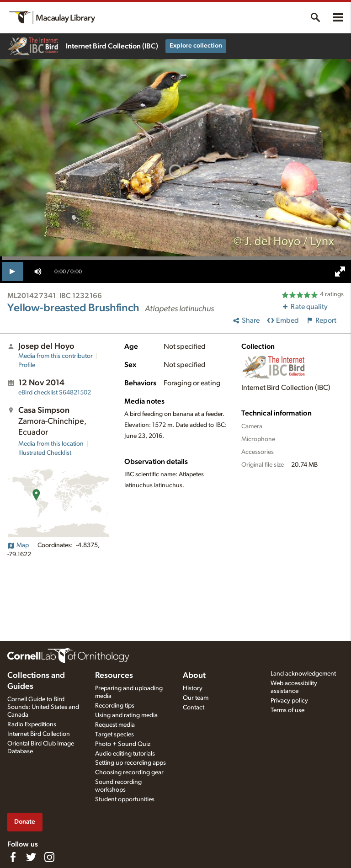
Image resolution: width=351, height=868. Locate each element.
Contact (194, 708)
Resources (114, 676)
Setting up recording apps (130, 763)
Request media (115, 725)
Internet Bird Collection (39, 734)
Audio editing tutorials (125, 754)
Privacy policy (289, 701)
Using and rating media (126, 715)
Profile (27, 365)
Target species (114, 735)
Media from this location (51, 444)
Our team (196, 698)
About (194, 676)
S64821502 (55, 393)
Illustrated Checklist (45, 453)
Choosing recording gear (129, 772)
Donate (25, 822)
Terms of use (287, 710)
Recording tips (115, 706)
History (193, 688)
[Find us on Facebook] (13, 857)
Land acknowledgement (303, 674)
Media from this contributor (56, 356)
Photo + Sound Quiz (123, 744)
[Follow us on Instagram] (49, 857)
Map (18, 545)
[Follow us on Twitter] (31, 857)
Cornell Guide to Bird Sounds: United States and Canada (43, 707)
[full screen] (340, 272)
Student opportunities (125, 799)
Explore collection (196, 46)
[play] (13, 272)
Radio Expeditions (32, 724)
